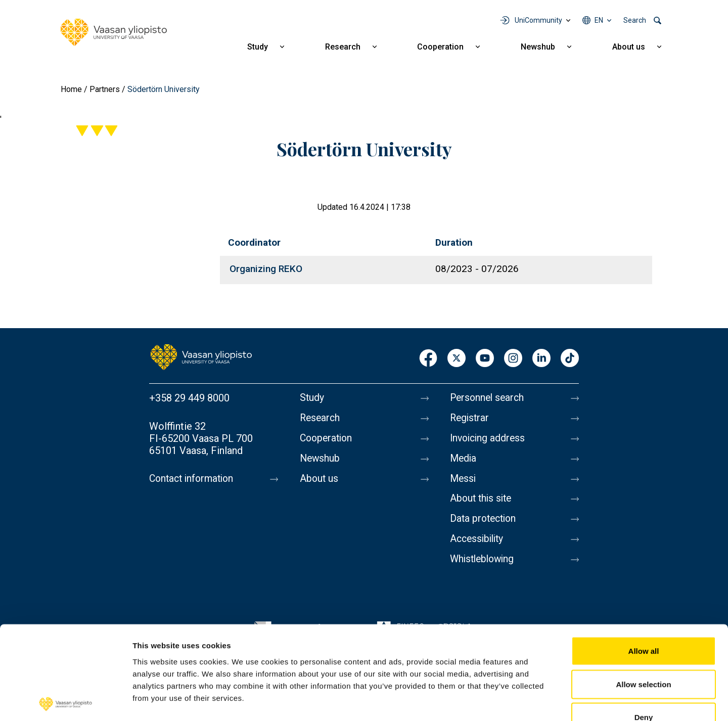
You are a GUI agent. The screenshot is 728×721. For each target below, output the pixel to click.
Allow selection (643, 622)
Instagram (513, 359)
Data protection (485, 525)
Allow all (644, 588)
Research (343, 47)
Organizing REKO (266, 269)
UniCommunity (538, 20)
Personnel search (489, 398)
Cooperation (440, 47)
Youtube (485, 359)
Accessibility (479, 547)
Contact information (194, 479)
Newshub (538, 47)
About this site (482, 504)
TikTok (570, 359)
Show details (531, 701)
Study (258, 47)
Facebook (428, 359)
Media (464, 462)
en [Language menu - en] (599, 20)
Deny (644, 655)
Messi (464, 483)
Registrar (470, 419)
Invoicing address (489, 440)
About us (629, 47)
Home (71, 89)
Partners (105, 89)
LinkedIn (541, 359)
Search (635, 20)
